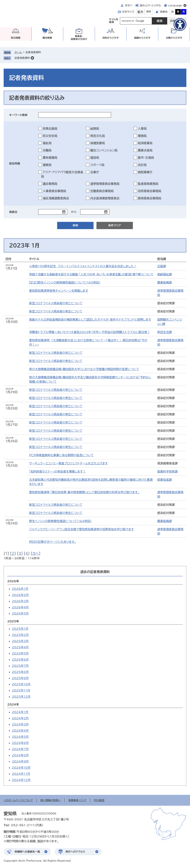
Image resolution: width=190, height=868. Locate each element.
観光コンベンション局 (104, 150)
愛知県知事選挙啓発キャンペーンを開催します (59, 291)
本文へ (129, 5)
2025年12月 (21, 697)
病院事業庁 (145, 172)
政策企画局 (50, 129)
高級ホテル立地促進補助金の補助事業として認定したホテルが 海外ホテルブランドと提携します (90, 320)
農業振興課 (165, 282)
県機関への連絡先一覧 (27, 852)
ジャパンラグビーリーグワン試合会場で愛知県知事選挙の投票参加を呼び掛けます (81, 529)
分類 (174, 38)
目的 (111, 38)
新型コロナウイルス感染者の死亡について (56, 303)
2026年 (13, 581)
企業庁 (95, 172)
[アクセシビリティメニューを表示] (180, 25)
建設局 (95, 158)
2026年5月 (20, 613)
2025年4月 (20, 647)
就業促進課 (165, 480)
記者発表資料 (22, 58)
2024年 (13, 704)
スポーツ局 (97, 165)
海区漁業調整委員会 (56, 198)
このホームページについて (18, 800)
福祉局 (47, 143)
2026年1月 (20, 589)
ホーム (18, 52)
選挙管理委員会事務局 (105, 184)
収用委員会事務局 (150, 191)
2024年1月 (20, 712)
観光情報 (47, 38)
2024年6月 (20, 743)
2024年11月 (21, 774)
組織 (142, 38)
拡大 (140, 12)
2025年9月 (20, 678)
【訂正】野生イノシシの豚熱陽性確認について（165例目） (65, 282)
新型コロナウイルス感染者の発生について (56, 311)
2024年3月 (20, 724)
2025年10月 (21, 684)
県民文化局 (98, 136)
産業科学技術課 (167, 471)
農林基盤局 (50, 158)
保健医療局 (98, 143)
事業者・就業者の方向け (79, 38)
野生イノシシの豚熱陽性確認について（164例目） (60, 521)
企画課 (162, 266)
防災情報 (16, 38)
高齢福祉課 (165, 274)
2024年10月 (21, 768)
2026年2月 (20, 595)
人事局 (142, 129)
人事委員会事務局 (54, 191)
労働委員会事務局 (102, 191)
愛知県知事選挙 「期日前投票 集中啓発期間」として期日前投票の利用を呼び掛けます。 (84, 492)
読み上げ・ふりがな (150, 5)
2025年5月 (20, 653)
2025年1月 (20, 629)
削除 (32, 58)
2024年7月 (20, 749)
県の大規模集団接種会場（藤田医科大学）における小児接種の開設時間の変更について (84, 369)
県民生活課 (165, 332)
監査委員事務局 (148, 184)
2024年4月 (20, 731)
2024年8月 (20, 755)
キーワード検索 (18, 115)
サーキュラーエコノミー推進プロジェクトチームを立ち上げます (68, 463)
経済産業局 (145, 143)
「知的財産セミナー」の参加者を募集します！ (57, 471)
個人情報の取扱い (51, 800)
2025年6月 (20, 660)
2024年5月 (20, 737)
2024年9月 (20, 761)
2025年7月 (20, 666)
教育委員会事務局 (150, 198)
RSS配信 (99, 800)
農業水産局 (145, 150)
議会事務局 (50, 184)
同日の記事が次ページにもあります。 (53, 542)
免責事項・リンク (77, 800)
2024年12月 (21, 780)
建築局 (47, 165)
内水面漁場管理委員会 (105, 198)
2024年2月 (20, 718)
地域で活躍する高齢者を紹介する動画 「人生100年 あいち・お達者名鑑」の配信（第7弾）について (91, 274)
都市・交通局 (146, 158)
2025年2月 (20, 635)
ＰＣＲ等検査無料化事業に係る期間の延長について (61, 455)
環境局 (142, 136)
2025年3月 (20, 641)
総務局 (95, 129)
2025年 (13, 621)
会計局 (142, 165)
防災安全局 (50, 136)
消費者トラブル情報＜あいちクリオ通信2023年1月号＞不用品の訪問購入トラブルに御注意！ (90, 332)
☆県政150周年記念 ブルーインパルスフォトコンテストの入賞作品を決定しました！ (83, 266)
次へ (35, 554)
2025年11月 (21, 690)
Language (175, 5)
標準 (149, 12)
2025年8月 (20, 672)
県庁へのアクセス (75, 852)
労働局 (47, 150)
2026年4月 (20, 607)
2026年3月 (20, 601)
